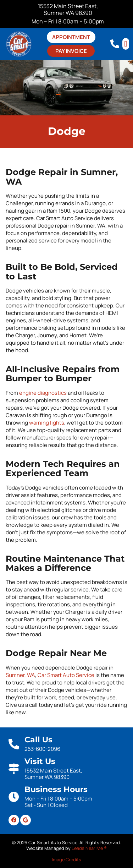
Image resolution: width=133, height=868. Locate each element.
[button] (126, 44)
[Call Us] (14, 744)
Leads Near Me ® (89, 848)
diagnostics (52, 393)
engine (28, 393)
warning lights (47, 423)
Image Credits (66, 859)
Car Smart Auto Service (66, 675)
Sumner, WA (20, 675)
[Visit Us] (14, 769)
